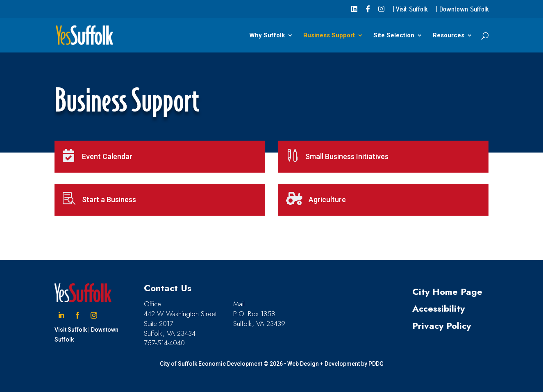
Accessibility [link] (438, 308)
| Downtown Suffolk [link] (462, 9)
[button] (61, 315)
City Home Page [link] (447, 292)
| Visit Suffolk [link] (410, 9)
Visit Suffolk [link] (71, 330)
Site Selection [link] (394, 36)
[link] (354, 12)
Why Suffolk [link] (267, 36)
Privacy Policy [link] (442, 326)
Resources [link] (449, 36)
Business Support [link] (329, 36)
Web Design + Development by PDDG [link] (335, 364)
